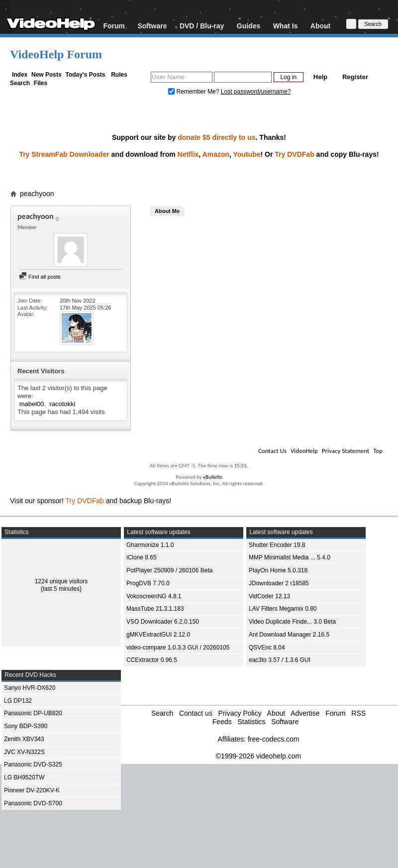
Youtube (247, 154)
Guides (249, 26)
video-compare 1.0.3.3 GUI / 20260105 (178, 648)
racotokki (62, 404)
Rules (119, 75)
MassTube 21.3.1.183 (155, 609)
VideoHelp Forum (56, 54)
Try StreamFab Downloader (64, 154)
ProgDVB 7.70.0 (148, 583)
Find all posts (40, 277)
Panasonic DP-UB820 (33, 713)
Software (152, 26)
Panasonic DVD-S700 (33, 803)
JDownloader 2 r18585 (279, 583)
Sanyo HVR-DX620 (30, 688)
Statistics (251, 722)
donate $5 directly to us (216, 137)
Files (41, 83)
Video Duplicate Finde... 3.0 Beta (292, 622)
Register (355, 77)
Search (20, 83)
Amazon (216, 154)
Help (320, 77)
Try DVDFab (294, 154)
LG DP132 (18, 701)
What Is (286, 26)
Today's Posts (85, 75)
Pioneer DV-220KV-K (32, 790)
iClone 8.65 (142, 557)
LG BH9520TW (24, 777)
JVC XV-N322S (24, 752)
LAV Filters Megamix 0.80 (283, 609)
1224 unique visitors (61, 581)
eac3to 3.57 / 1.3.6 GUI (280, 660)
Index (20, 75)
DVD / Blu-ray (202, 26)
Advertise (305, 713)
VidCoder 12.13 (269, 596)
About (320, 26)
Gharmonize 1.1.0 (150, 545)
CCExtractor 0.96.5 (152, 660)
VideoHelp (304, 451)
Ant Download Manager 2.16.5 (289, 635)
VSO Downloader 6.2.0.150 (163, 622)
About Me (167, 211)
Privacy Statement (346, 451)
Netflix (188, 154)
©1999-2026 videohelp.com (258, 756)
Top (378, 451)
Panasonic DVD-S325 (33, 764)
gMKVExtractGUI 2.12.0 (158, 635)
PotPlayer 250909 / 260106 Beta (169, 570)
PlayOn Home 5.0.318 (278, 570)
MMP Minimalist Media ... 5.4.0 (290, 557)
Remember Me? (195, 92)
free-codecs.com (273, 739)
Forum (114, 26)
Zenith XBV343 (24, 739)
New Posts (47, 75)
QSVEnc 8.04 (267, 648)
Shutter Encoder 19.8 (277, 545)
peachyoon (37, 194)
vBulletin (213, 477)
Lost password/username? (256, 92)
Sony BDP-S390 (26, 726)
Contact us (196, 713)
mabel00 (32, 404)
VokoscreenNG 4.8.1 (154, 596)
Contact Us (272, 451)
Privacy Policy (240, 713)
